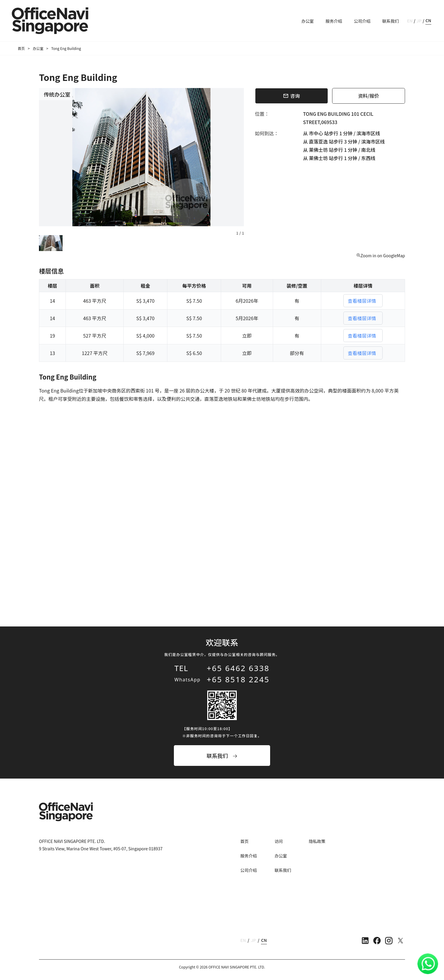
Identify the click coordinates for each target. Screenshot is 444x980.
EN (410, 21)
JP (419, 21)
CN (428, 20)
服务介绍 (334, 21)
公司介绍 (362, 21)
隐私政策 (317, 841)
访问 (279, 841)
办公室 (308, 21)
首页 (21, 48)
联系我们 (391, 21)
